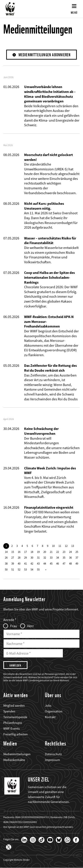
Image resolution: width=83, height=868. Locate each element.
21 (51, 552)
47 (64, 563)
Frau (14, 626)
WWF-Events (12, 729)
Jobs (48, 706)
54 (32, 569)
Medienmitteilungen (17, 754)
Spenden (9, 711)
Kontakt (50, 717)
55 (38, 569)
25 (77, 552)
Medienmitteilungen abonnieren (45, 55)
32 (45, 557)
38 (6, 563)
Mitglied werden (14, 706)
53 (25, 569)
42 (32, 563)
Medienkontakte (14, 760)
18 (32, 552)
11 (60, 546)
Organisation (54, 711)
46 (58, 563)
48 (70, 563)
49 (77, 563)
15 (13, 552)
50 (6, 569)
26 (6, 557)
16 (19, 552)
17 (25, 552)
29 (25, 557)
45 (51, 563)
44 (45, 563)
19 (38, 552)
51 (13, 569)
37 (77, 557)
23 (64, 552)
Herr (31, 626)
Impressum (52, 760)
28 (19, 557)
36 (70, 557)
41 (25, 563)
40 (19, 563)
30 (32, 557)
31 (38, 557)
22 (58, 552)
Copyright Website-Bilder (16, 860)
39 (13, 563)
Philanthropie (13, 723)
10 (53, 546)
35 (64, 557)
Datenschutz (53, 754)
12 (66, 546)
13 (73, 546)
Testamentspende (15, 717)
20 (45, 552)
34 (58, 557)
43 (38, 563)
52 (19, 569)
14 (6, 552)
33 (51, 557)
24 (70, 552)
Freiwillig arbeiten (15, 734)
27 (13, 557)
